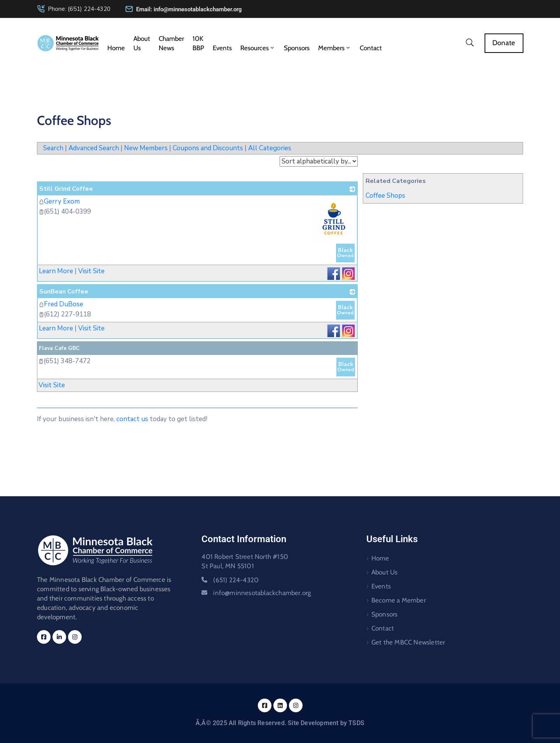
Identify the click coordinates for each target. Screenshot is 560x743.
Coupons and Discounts (208, 148)
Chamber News (171, 43)
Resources (258, 48)
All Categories (270, 148)
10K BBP (198, 43)
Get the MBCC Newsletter (408, 642)
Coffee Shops (385, 196)
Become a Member (399, 600)
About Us (142, 43)
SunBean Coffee (64, 292)
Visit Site (91, 271)
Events (222, 48)
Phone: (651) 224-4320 (79, 9)
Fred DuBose (61, 304)
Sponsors (297, 48)
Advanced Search (94, 148)
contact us (132, 419)
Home (116, 48)
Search (53, 148)
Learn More (56, 271)
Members (335, 48)
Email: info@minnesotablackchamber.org (189, 9)
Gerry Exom (59, 201)
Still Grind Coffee (66, 189)
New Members (146, 148)
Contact (371, 48)
